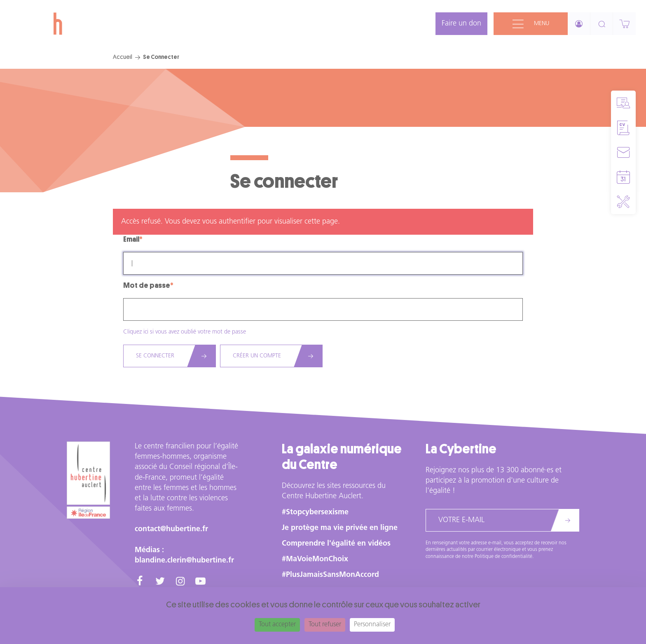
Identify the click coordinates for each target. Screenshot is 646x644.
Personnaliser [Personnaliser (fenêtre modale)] (372, 625)
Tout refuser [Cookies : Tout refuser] (325, 625)
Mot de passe (147, 285)
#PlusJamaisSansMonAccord (330, 575)
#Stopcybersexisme (315, 512)
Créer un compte (257, 356)
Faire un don (461, 24)
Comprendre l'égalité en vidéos (336, 544)
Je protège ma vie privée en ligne (340, 528)
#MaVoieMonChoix (315, 559)
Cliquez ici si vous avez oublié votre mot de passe (185, 332)
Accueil (123, 57)
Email (131, 239)
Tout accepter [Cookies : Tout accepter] (277, 625)
